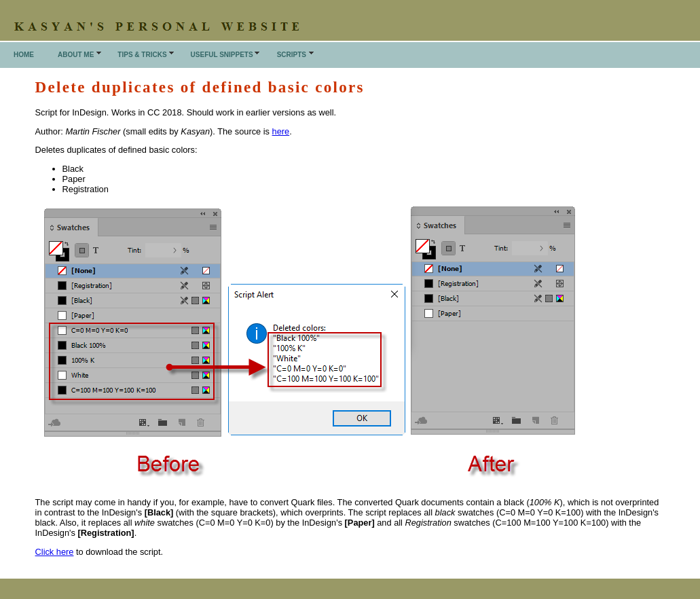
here (281, 131)
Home (24, 55)
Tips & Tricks (142, 55)
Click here (55, 552)
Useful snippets (222, 55)
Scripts (292, 55)
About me (76, 55)
